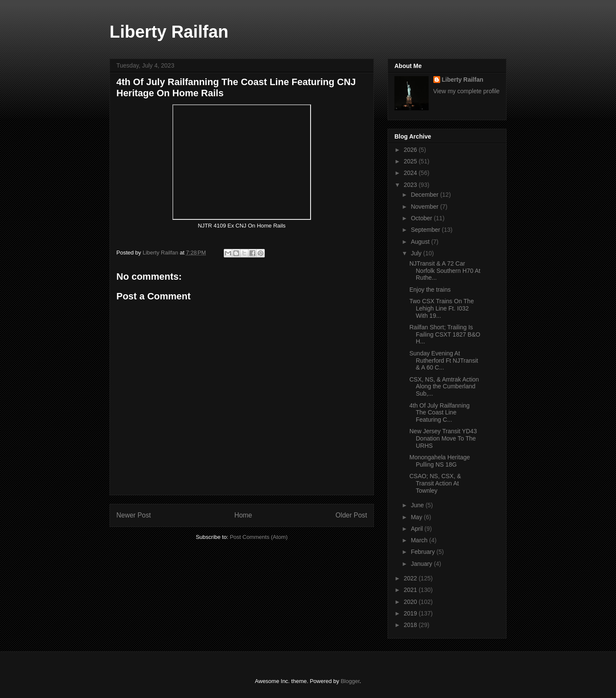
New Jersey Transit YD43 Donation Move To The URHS (443, 438)
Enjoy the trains (431, 290)
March (420, 540)
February (423, 552)
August (421, 242)
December (425, 195)
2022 (411, 578)
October (422, 218)
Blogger (350, 681)
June (418, 505)
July (417, 253)
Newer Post (134, 515)
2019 (411, 613)
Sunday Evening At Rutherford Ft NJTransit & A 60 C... (444, 361)
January (422, 564)
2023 (411, 185)
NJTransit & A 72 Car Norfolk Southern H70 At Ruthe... (445, 271)
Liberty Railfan (169, 32)
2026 (411, 150)
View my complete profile (466, 91)
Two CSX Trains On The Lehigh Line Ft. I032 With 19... (442, 308)
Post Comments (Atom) (259, 537)
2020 (411, 602)
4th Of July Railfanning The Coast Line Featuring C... (440, 413)
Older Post (351, 515)
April (418, 529)
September (426, 230)
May (417, 517)
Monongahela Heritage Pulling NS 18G (440, 461)
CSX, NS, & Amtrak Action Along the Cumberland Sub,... (444, 387)
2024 (411, 173)
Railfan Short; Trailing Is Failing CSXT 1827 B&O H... (445, 334)
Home (243, 515)
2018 (411, 625)
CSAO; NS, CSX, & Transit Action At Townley (435, 483)
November (425, 207)
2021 (411, 590)
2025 (411, 161)
